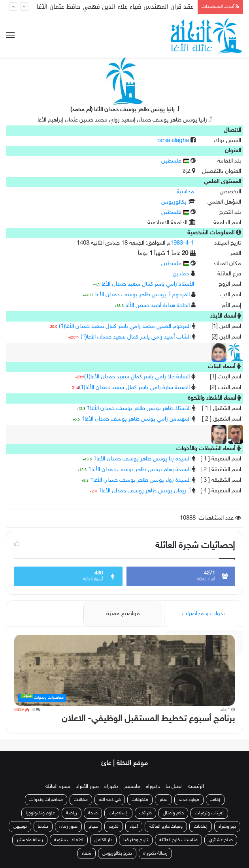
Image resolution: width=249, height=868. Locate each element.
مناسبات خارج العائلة (178, 840)
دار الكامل (103, 840)
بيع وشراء (227, 827)
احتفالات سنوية (69, 840)
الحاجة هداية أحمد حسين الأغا (158, 306)
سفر (163, 800)
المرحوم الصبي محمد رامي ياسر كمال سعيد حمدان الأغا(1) (125, 326)
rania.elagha (173, 141)
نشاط (43, 827)
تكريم (114, 827)
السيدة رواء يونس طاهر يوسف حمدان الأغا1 (140, 480)
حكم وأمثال (173, 813)
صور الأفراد (87, 787)
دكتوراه (153, 787)
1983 (177, 243)
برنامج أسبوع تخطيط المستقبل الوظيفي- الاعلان (148, 719)
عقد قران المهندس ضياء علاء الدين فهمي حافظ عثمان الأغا (115, 7)
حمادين (181, 274)
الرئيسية (196, 787)
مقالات (81, 800)
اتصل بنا (174, 787)
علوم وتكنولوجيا (40, 813)
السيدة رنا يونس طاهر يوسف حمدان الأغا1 (142, 459)
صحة (93, 813)
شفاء (87, 853)
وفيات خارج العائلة (166, 827)
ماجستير (132, 787)
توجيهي (20, 827)
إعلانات (201, 827)
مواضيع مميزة (123, 614)
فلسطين (175, 161)
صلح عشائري (221, 840)
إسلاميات (118, 813)
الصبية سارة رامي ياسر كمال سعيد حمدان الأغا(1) (134, 388)
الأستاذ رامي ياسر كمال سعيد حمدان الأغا (148, 284)
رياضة (72, 813)
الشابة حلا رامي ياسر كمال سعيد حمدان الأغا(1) (137, 377)
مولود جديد (189, 800)
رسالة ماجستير (30, 840)
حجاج (93, 827)
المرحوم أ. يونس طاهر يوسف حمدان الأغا (142, 295)
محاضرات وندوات (46, 800)
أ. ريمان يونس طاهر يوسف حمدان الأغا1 (144, 491)
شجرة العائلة (58, 787)
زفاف (215, 800)
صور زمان (68, 827)
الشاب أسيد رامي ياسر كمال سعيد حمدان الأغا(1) (136, 337)
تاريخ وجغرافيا (136, 840)
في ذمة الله (110, 800)
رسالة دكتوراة (155, 853)
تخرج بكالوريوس (117, 853)
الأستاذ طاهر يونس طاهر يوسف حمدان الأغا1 (139, 409)
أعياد (134, 827)
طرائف (145, 813)
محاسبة (185, 192)
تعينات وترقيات (209, 813)
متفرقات (140, 800)
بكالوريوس (174, 202)
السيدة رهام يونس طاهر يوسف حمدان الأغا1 (139, 470)
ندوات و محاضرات (203, 614)
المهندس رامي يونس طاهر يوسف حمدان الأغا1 (136, 419)
